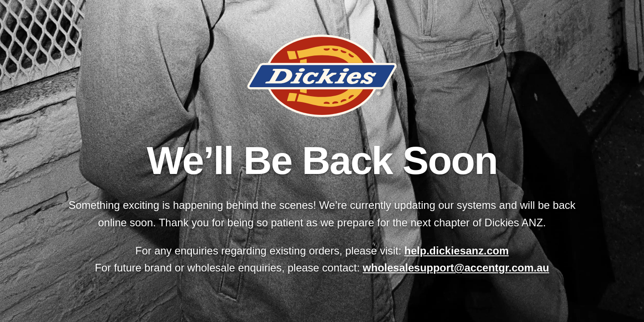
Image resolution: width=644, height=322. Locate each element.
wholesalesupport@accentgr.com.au (456, 268)
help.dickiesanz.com (456, 251)
